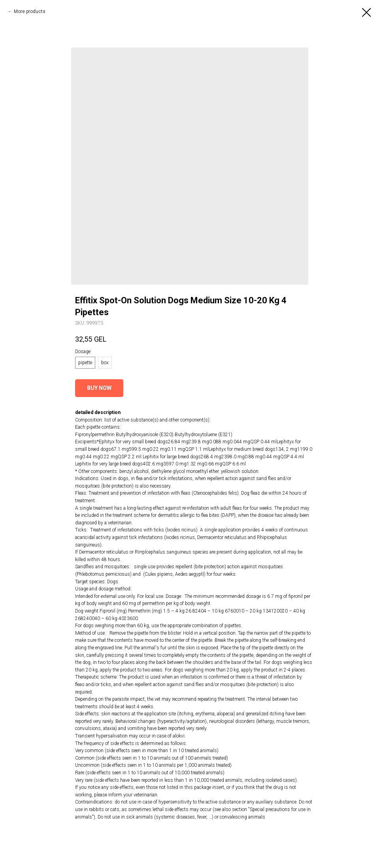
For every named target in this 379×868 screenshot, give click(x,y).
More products (30, 11)
